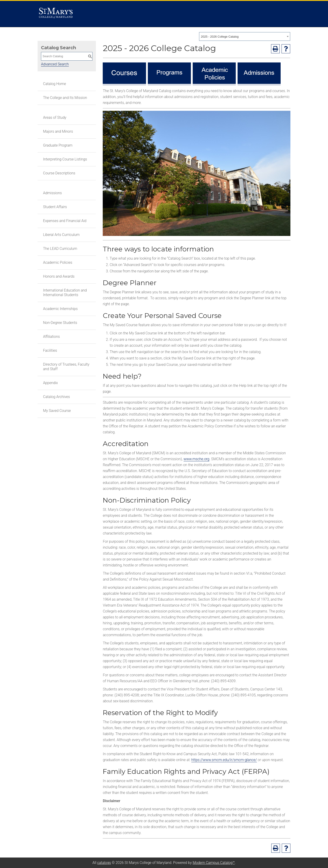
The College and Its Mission (65, 98)
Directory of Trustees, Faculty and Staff (66, 367)
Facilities (50, 350)
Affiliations (51, 337)
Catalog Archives (56, 397)
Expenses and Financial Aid (65, 221)
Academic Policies (58, 262)
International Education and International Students (65, 293)
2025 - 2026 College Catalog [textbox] (220, 37)
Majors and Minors (58, 131)
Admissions (52, 193)
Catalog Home (55, 84)
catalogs (104, 863)
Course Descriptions (59, 173)
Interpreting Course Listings (65, 159)
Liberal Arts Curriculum (61, 235)
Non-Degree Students (60, 323)
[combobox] (245, 36)
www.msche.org (197, 459)
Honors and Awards (59, 276)
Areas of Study (55, 118)
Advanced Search (55, 64)
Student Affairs (55, 207)
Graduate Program (58, 145)
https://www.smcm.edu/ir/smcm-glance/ (224, 760)
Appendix (50, 383)
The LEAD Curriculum (60, 249)
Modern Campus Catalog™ (214, 863)
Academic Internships (60, 309)
